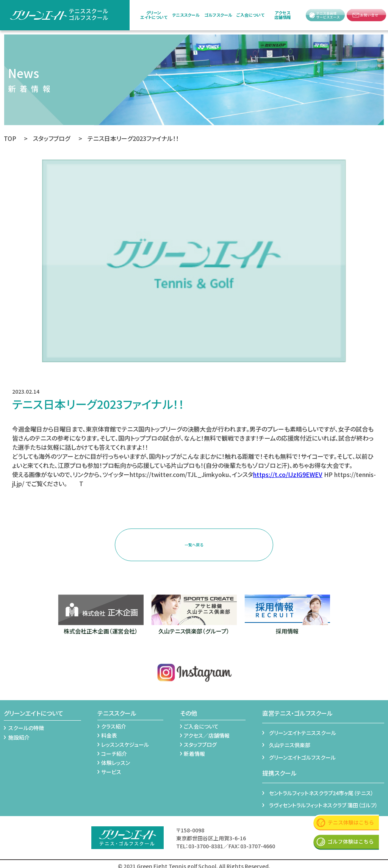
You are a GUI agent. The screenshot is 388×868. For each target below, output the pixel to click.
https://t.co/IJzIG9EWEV (288, 474)
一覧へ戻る (194, 543)
